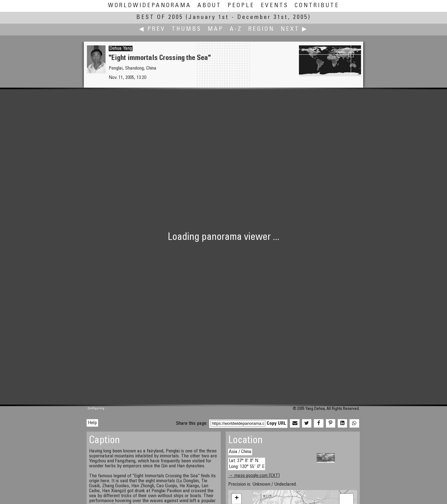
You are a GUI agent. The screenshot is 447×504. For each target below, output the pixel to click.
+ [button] (237, 498)
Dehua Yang (121, 48)
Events (275, 6)
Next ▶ (294, 29)
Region (261, 29)
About (209, 6)
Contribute (317, 6)
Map (216, 29)
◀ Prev (152, 29)
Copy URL (276, 424)
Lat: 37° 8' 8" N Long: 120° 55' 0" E (247, 464)
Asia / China (240, 452)
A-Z (236, 29)
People (241, 6)
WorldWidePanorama (150, 6)
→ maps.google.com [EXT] (254, 476)
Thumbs (187, 29)
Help (92, 423)
